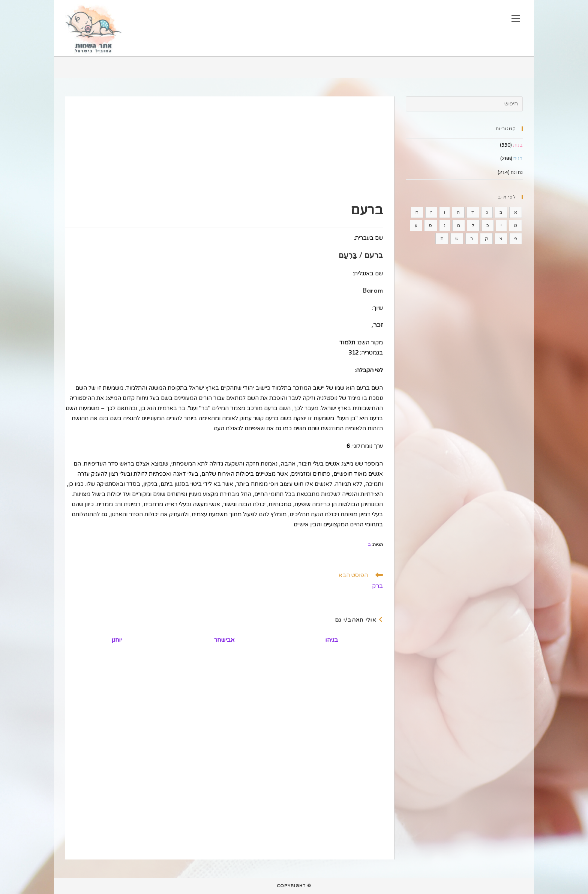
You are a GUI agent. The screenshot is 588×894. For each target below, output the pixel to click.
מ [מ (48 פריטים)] (459, 225)
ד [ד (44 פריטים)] (473, 212)
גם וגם (517, 173)
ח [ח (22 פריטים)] (417, 212)
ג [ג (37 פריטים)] (487, 212)
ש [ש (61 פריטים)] (457, 239)
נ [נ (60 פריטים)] (445, 225)
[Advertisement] (224, 149)
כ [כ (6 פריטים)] (488, 225)
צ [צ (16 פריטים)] (501, 239)
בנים (518, 159)
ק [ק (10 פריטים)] (486, 239)
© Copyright (294, 886)
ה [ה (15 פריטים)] (458, 212)
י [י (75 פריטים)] (501, 225)
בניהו (331, 640)
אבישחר (224, 640)
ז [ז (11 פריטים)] (431, 212)
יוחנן (117, 640)
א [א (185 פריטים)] (516, 212)
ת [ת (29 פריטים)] (442, 239)
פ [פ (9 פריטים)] (516, 239)
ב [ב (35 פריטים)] (501, 212)
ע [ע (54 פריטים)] (416, 225)
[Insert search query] (464, 104)
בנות (518, 145)
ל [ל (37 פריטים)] (473, 225)
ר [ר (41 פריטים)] (472, 239)
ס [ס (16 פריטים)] (430, 225)
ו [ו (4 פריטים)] (445, 212)
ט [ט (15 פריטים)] (515, 225)
